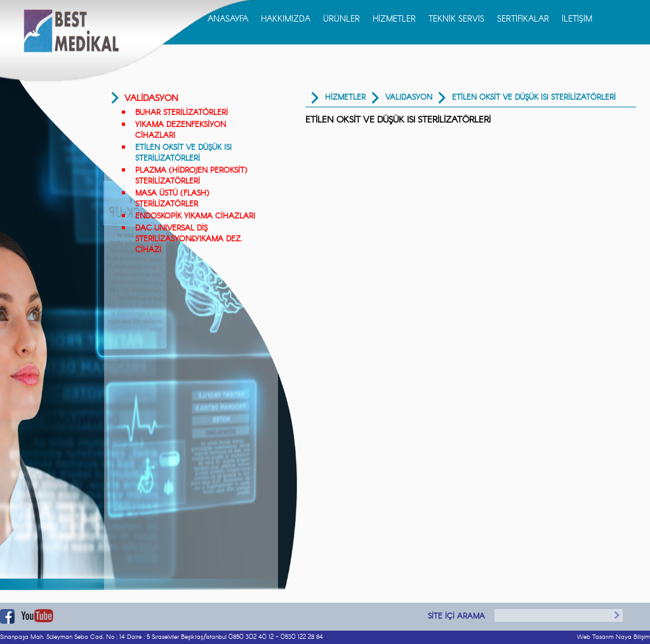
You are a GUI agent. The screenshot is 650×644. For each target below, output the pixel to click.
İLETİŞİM (577, 19)
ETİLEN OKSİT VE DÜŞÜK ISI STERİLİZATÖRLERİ (183, 153)
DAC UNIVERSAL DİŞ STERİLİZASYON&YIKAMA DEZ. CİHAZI (189, 239)
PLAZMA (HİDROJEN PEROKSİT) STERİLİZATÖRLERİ (191, 176)
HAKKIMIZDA (286, 19)
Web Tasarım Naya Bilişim (614, 637)
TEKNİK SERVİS (456, 19)
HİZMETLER (394, 19)
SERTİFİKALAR (523, 19)
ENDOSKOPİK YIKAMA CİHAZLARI (195, 216)
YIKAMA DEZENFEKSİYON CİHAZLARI (181, 130)
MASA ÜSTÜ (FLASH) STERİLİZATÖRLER (172, 199)
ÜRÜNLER (342, 19)
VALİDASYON (151, 98)
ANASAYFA (228, 19)
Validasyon (409, 97)
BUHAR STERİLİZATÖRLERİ (182, 113)
